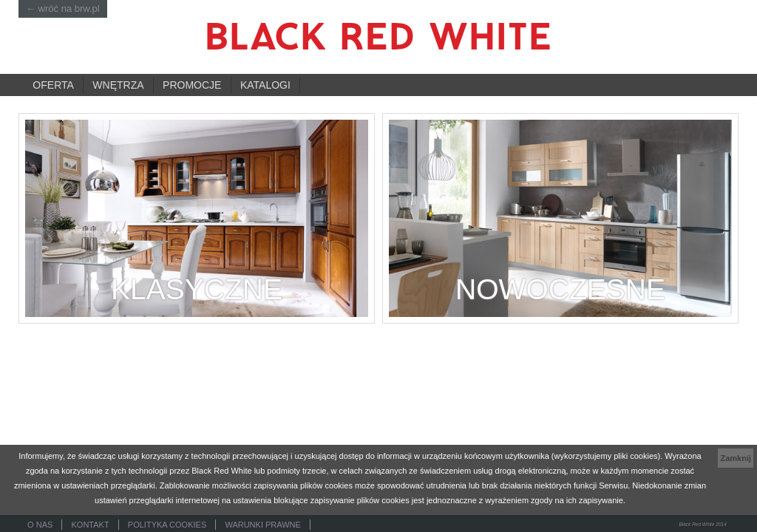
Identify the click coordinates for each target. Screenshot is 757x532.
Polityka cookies (167, 525)
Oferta (53, 85)
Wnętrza (118, 85)
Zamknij (736, 458)
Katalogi (265, 85)
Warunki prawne (262, 525)
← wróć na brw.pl (63, 8)
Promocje (192, 85)
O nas (40, 525)
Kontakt (91, 525)
